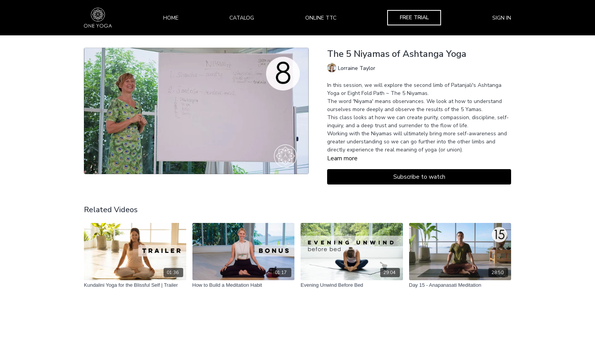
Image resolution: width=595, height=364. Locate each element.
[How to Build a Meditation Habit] (244, 285)
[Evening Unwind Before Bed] (352, 285)
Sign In (502, 18)
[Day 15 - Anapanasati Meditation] (460, 285)
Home (171, 18)
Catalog (242, 18)
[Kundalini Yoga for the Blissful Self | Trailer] (135, 285)
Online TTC (321, 18)
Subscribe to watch (419, 177)
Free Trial (414, 17)
